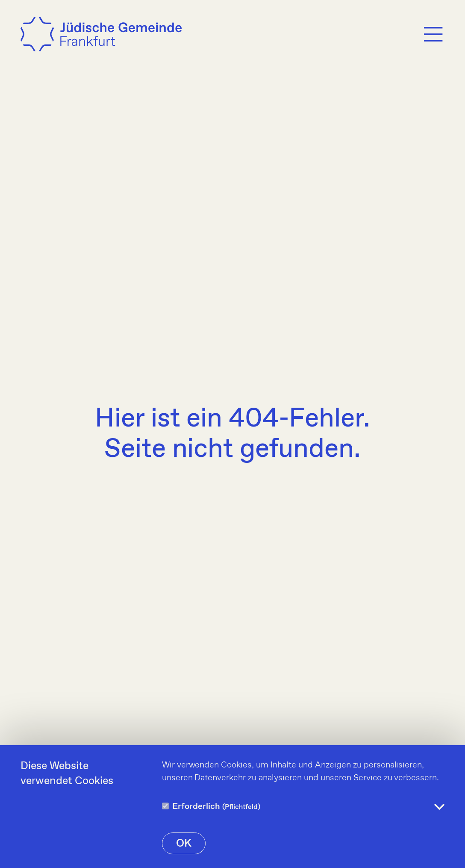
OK (184, 844)
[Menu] (433, 34)
